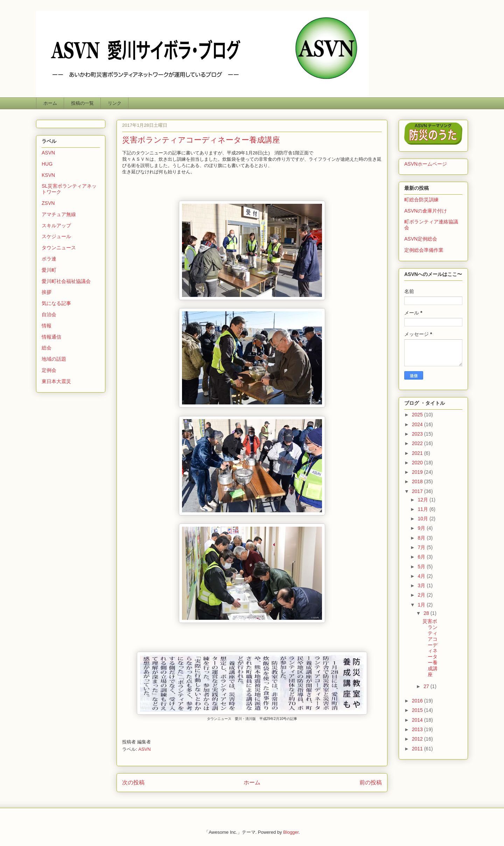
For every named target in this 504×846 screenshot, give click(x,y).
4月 (422, 576)
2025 (418, 415)
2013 (418, 729)
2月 (422, 595)
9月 (422, 528)
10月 (423, 519)
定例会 (49, 370)
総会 (47, 348)
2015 (418, 710)
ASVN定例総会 (421, 239)
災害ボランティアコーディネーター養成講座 (430, 648)
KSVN (48, 175)
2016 (418, 701)
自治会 (49, 314)
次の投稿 (133, 782)
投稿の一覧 (82, 103)
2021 (418, 453)
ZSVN (48, 203)
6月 (422, 557)
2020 (418, 463)
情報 (47, 326)
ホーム (50, 103)
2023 (418, 434)
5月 (422, 567)
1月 (422, 605)
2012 (418, 739)
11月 (423, 509)
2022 (418, 443)
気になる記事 (56, 303)
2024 (418, 424)
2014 (418, 720)
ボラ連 (49, 259)
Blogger (291, 832)
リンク (115, 103)
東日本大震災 (56, 381)
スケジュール (56, 236)
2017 (418, 491)
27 (427, 686)
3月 (422, 585)
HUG (47, 164)
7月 (422, 547)
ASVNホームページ (426, 164)
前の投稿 (371, 782)
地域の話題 (54, 359)
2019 (418, 472)
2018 (418, 481)
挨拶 (47, 292)
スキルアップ (56, 226)
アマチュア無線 (59, 214)
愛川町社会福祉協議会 (66, 281)
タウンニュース (59, 248)
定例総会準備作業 (424, 250)
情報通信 (51, 337)
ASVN (144, 749)
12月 (423, 500)
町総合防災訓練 (421, 200)
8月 (422, 538)
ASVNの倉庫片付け (426, 211)
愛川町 (49, 270)
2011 (418, 749)
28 (427, 613)
